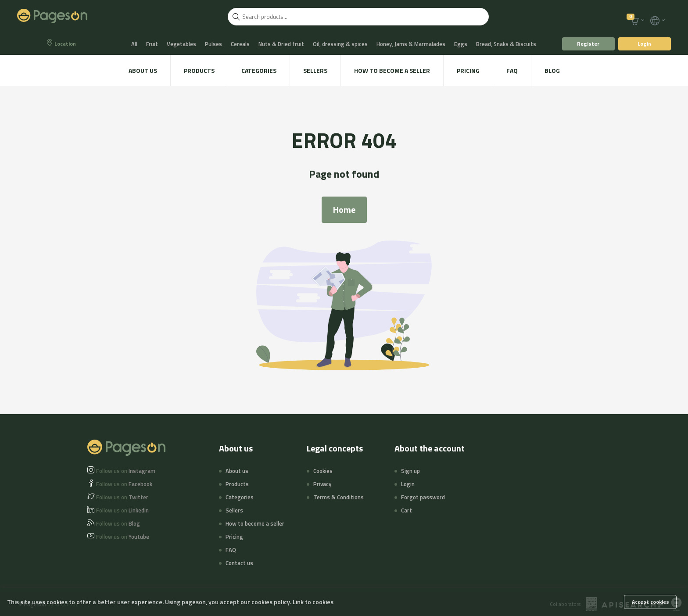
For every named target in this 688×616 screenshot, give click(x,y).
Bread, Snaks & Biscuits (506, 44)
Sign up (410, 471)
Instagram (126, 471)
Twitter (122, 497)
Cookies (323, 471)
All (134, 44)
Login (644, 44)
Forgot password (423, 497)
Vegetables (181, 44)
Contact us (239, 563)
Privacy (322, 484)
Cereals (240, 44)
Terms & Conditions (339, 497)
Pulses (213, 44)
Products (199, 70)
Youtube (123, 537)
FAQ (512, 70)
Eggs (461, 44)
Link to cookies (313, 602)
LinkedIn (122, 510)
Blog (552, 70)
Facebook (124, 484)
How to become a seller (392, 70)
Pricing (468, 70)
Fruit (152, 44)
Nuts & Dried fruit (281, 44)
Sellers (315, 70)
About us (143, 70)
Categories (259, 70)
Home (344, 210)
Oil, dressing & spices (340, 44)
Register (588, 44)
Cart (407, 510)
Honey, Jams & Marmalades (411, 44)
